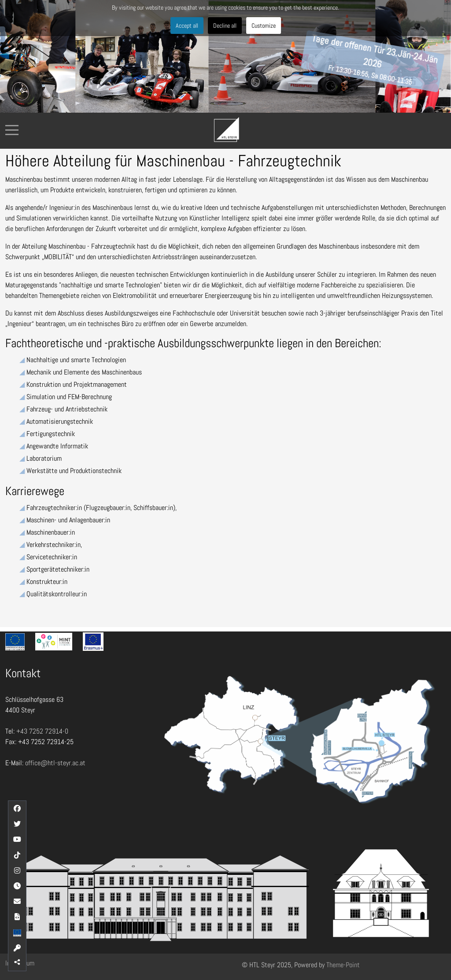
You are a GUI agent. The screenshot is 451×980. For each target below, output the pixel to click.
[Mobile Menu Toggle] (12, 130)
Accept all (187, 26)
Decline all (225, 26)
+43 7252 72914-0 (42, 731)
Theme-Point (343, 965)
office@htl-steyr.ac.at (55, 763)
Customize (264, 26)
